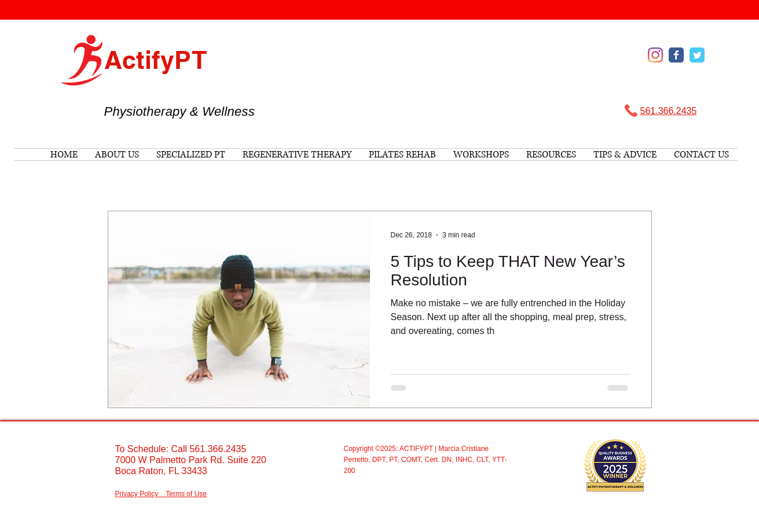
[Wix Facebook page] (676, 55)
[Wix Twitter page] (697, 55)
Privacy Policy (137, 494)
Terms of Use (186, 494)
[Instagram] (655, 55)
